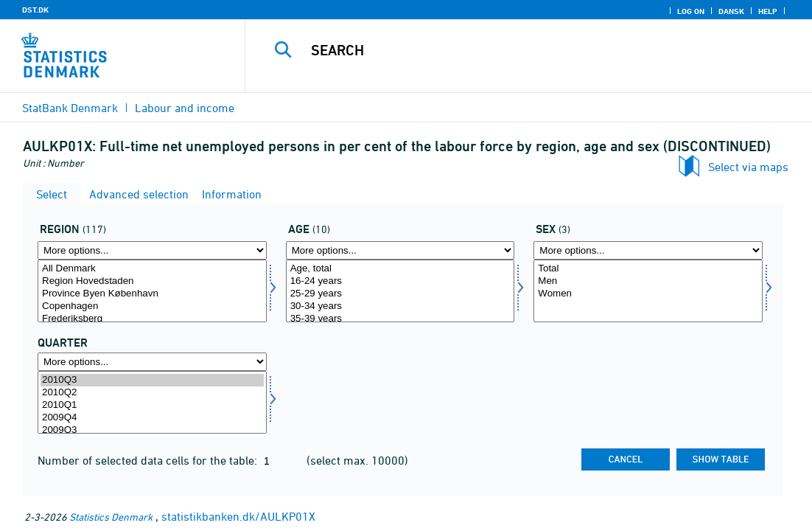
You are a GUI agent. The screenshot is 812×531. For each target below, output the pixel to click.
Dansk (731, 11)
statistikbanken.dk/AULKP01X (238, 516)
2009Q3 (152, 430)
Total (648, 269)
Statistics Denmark (111, 517)
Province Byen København (152, 294)
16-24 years (400, 281)
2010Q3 (152, 380)
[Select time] (152, 402)
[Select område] (152, 291)
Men (648, 281)
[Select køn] (648, 291)
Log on (691, 11)
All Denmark (152, 269)
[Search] (529, 50)
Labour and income (185, 108)
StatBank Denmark (70, 108)
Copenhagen (152, 306)
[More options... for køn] (648, 250)
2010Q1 (152, 405)
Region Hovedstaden (152, 281)
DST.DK (35, 10)
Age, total (400, 269)
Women (648, 294)
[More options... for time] (152, 362)
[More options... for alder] (400, 250)
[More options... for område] (152, 250)
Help (768, 11)
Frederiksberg (152, 319)
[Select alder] (400, 291)
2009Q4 (152, 418)
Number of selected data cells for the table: (149, 460)
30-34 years (400, 306)
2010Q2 (152, 393)
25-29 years (400, 294)
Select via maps (748, 167)
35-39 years (400, 319)
